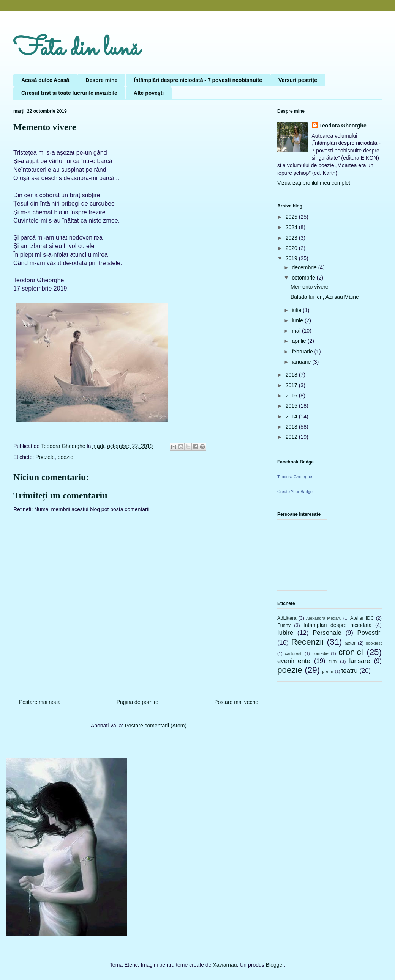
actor (350, 643)
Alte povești (149, 93)
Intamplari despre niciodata (337, 625)
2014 (292, 416)
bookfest (374, 643)
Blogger (275, 965)
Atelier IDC (362, 618)
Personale (327, 633)
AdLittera (287, 618)
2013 (292, 427)
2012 (292, 437)
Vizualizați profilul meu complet (314, 183)
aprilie (299, 341)
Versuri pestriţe (298, 80)
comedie (320, 653)
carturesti (294, 653)
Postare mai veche (236, 702)
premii (328, 671)
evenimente (294, 661)
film (333, 661)
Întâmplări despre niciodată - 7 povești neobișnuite (198, 80)
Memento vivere (310, 287)
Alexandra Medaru (324, 618)
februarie (303, 352)
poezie (66, 457)
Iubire (285, 633)
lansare (359, 661)
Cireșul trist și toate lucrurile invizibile (69, 93)
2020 (292, 248)
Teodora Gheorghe (343, 126)
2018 (292, 375)
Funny (284, 625)
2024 (292, 227)
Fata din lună (77, 49)
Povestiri (370, 633)
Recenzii (307, 642)
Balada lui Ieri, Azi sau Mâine (325, 297)
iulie (297, 310)
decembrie (305, 267)
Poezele (45, 457)
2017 (292, 385)
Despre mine (101, 80)
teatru (350, 671)
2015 (292, 406)
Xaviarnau (225, 965)
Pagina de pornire (138, 702)
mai (297, 331)
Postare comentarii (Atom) (156, 726)
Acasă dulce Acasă (45, 80)
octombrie (304, 278)
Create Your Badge (295, 492)
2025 (292, 217)
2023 (292, 238)
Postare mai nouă (40, 702)
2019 (292, 258)
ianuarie (302, 362)
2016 (292, 396)
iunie (298, 320)
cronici (351, 652)
